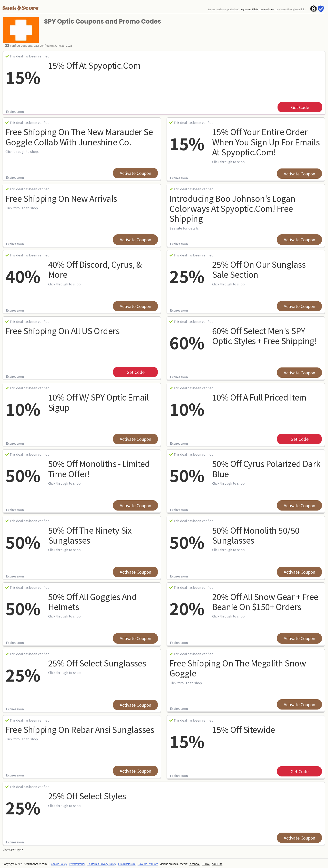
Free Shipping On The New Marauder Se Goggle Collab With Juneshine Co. (79, 137)
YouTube (217, 864)
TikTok (206, 864)
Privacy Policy (77, 864)
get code (300, 107)
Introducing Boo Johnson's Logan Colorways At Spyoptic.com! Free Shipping (232, 208)
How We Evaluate (148, 864)
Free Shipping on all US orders (62, 331)
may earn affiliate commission (256, 9)
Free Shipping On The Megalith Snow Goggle (238, 668)
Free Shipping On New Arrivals (61, 198)
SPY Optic (16, 850)
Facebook (194, 864)
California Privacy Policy (102, 864)
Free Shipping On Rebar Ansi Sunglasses (80, 729)
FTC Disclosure (127, 864)
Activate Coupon (135, 173)
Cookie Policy (59, 864)
